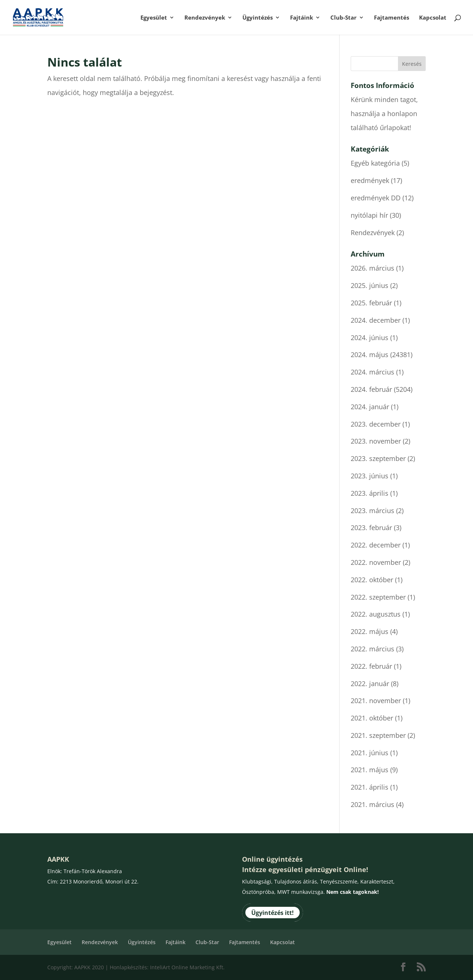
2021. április (370, 787)
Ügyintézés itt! (273, 912)
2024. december (376, 320)
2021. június (370, 753)
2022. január (370, 684)
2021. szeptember (378, 735)
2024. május (370, 355)
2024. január (370, 407)
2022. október (372, 580)
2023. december (376, 424)
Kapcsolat (433, 18)
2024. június (370, 338)
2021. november (376, 701)
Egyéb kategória (375, 163)
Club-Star (343, 18)
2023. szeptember (378, 458)
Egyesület (154, 18)
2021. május (370, 770)
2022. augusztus (376, 614)
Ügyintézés (258, 18)
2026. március (372, 268)
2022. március (372, 649)
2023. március (372, 511)
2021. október (372, 718)
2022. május (370, 631)
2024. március (372, 372)
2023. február (371, 528)
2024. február (371, 389)
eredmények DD (376, 198)
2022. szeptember (378, 597)
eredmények (370, 180)
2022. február (371, 666)
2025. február (371, 303)
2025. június (370, 285)
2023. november (376, 441)
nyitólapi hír (369, 215)
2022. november (376, 562)
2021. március (372, 804)
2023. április (370, 493)
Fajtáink (302, 18)
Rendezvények (205, 18)
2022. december (376, 545)
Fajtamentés (392, 18)
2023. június (370, 476)
